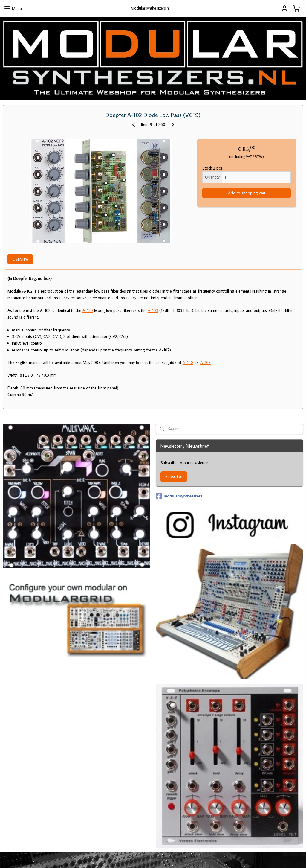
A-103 (153, 310)
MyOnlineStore (214, 857)
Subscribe (174, 476)
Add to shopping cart (247, 193)
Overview (20, 259)
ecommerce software (171, 857)
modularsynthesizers (179, 496)
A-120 (88, 310)
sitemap (143, 857)
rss (153, 857)
